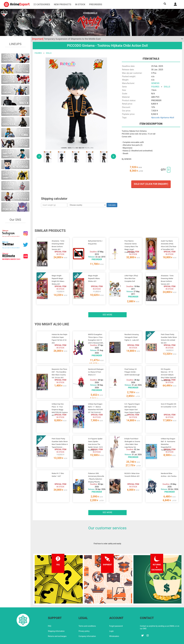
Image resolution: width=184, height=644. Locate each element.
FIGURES (38, 53)
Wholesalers (114, 625)
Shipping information (56, 620)
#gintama (165, 118)
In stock (80, 4)
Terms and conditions (87, 615)
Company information (87, 625)
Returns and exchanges (57, 625)
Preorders (96, 4)
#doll (172, 118)
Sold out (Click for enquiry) (151, 184)
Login (111, 620)
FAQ (50, 615)
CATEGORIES (42, 4)
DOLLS (49, 53)
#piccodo (155, 118)
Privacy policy (84, 620)
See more (107, 311)
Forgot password (116, 615)
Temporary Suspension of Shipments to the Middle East (66, 39)
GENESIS (155, 83)
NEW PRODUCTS (63, 4)
